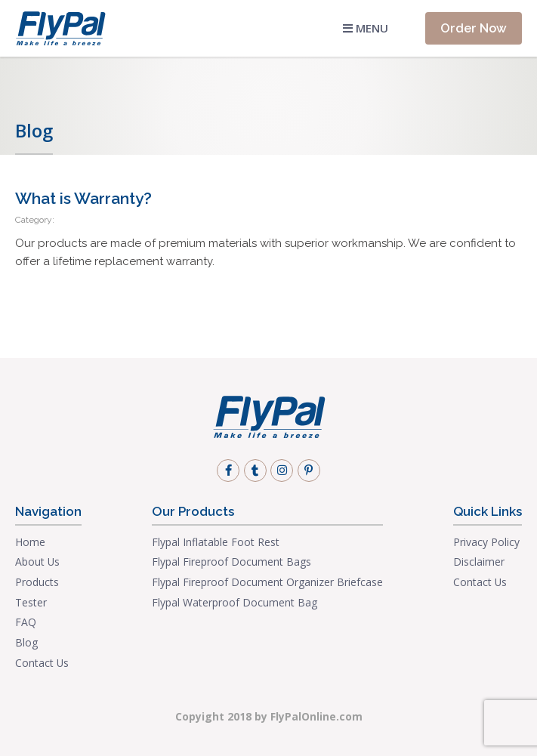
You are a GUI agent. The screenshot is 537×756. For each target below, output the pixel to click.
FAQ (26, 622)
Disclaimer (479, 562)
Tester (31, 602)
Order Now (474, 28)
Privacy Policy (486, 542)
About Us (37, 562)
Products (37, 582)
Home (30, 542)
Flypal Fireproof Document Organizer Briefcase (267, 582)
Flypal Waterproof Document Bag (235, 602)
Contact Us (42, 663)
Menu (366, 28)
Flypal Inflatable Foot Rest (216, 542)
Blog (26, 642)
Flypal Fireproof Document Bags (231, 562)
